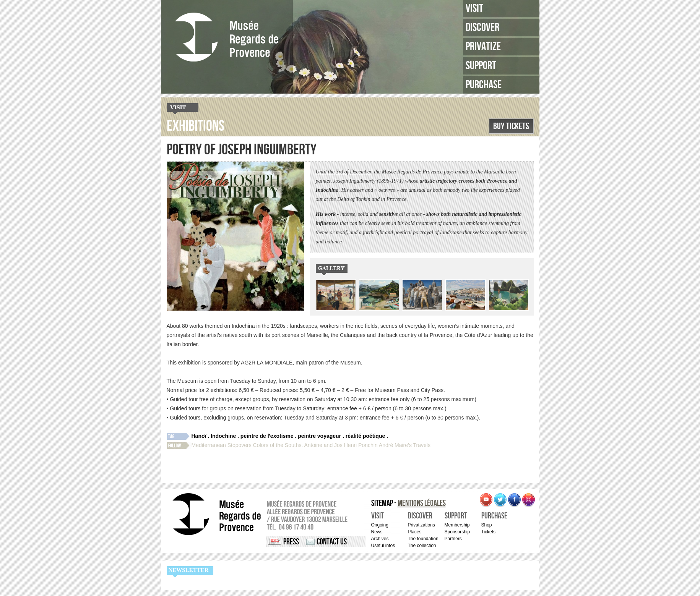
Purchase (484, 85)
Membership (457, 525)
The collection (422, 546)
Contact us (332, 542)
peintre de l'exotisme (267, 436)
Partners (453, 539)
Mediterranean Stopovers (222, 445)
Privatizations (421, 525)
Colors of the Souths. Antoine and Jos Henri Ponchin (315, 445)
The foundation (423, 539)
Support (481, 66)
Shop (487, 525)
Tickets (489, 532)
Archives (380, 539)
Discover (482, 28)
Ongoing (380, 525)
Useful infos (383, 546)
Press (291, 542)
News (377, 532)
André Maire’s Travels (405, 445)
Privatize (483, 47)
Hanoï (199, 436)
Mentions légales (422, 503)
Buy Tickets (511, 126)
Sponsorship (457, 532)
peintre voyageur (319, 436)
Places (415, 532)
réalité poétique (365, 436)
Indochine (223, 436)
